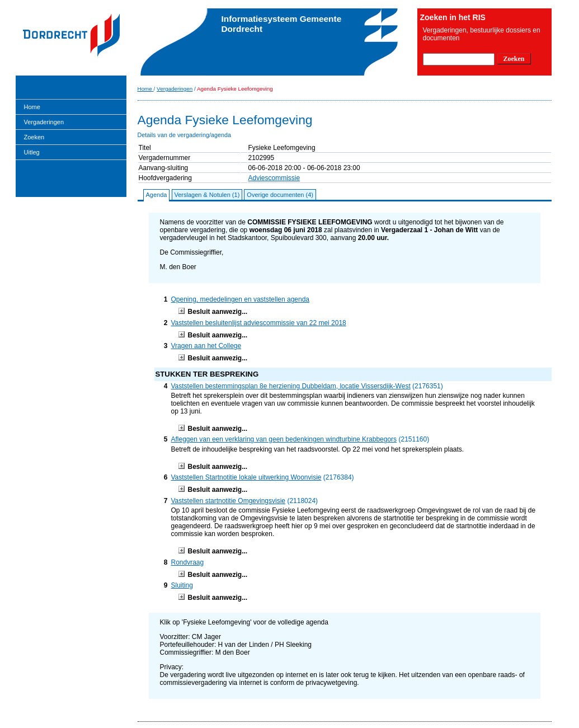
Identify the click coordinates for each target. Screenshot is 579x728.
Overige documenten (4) (280, 195)
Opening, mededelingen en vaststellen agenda (241, 299)
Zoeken (34, 137)
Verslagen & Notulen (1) (207, 195)
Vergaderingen (44, 122)
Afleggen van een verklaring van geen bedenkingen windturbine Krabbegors (284, 439)
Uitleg (32, 152)
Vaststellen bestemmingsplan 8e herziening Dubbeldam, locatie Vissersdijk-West (291, 386)
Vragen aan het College (206, 346)
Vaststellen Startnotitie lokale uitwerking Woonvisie (246, 477)
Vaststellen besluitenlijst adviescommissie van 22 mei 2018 (259, 323)
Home (32, 107)
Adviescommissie (274, 178)
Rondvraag (188, 562)
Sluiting (182, 585)
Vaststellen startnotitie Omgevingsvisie (229, 501)
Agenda (157, 195)
